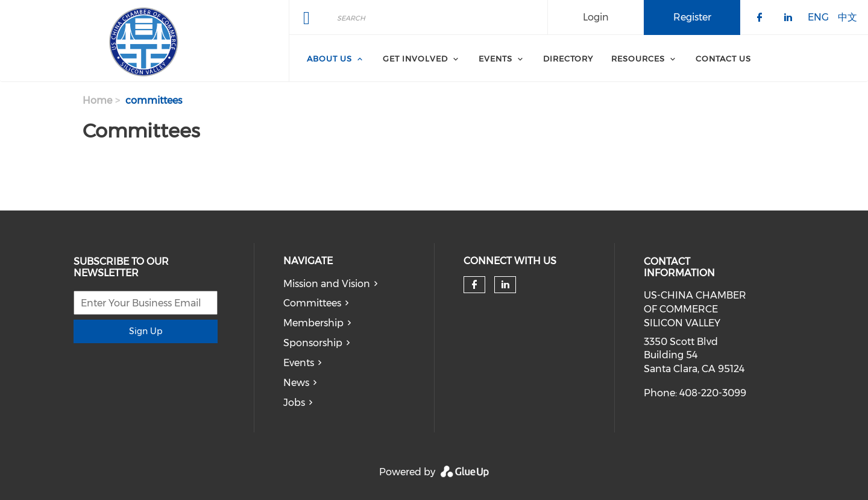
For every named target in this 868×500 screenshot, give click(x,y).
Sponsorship (313, 343)
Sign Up (146, 331)
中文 (848, 17)
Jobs (294, 403)
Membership (313, 323)
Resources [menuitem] (638, 59)
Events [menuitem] (495, 59)
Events (299, 363)
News (296, 383)
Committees (312, 303)
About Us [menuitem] (329, 59)
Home (97, 100)
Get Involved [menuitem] (415, 59)
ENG (818, 17)
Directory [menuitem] (568, 59)
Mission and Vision (327, 284)
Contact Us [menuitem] (723, 59)
